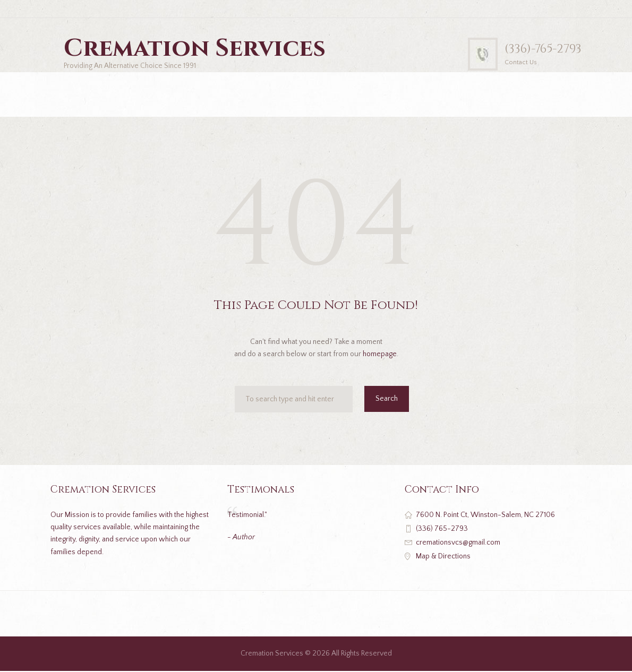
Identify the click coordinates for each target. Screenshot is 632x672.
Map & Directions (443, 557)
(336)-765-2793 (541, 49)
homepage (380, 355)
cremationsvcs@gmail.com (458, 544)
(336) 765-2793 (442, 529)
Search (387, 400)
